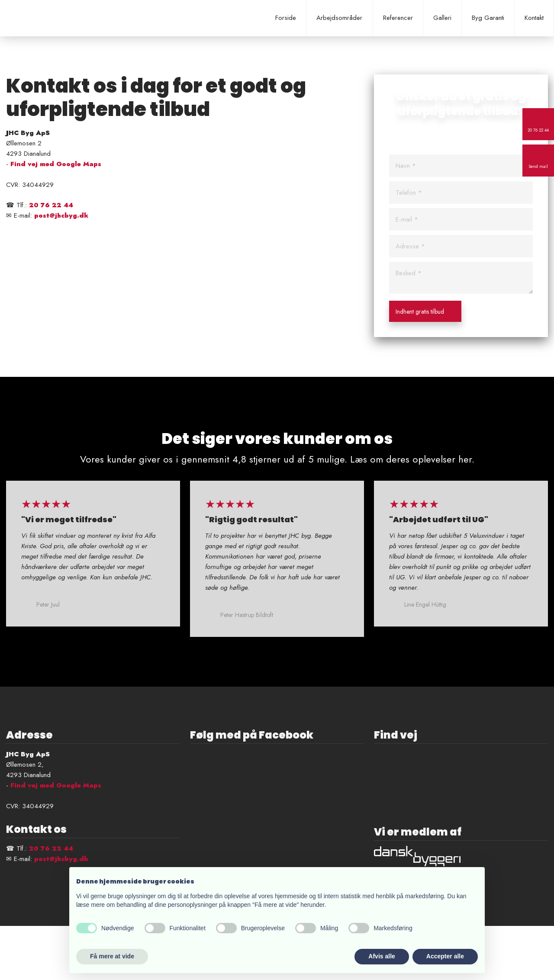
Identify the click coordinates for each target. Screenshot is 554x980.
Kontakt (534, 18)
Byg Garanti (488, 18)
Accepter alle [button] (445, 956)
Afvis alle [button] (382, 956)
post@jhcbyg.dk (61, 215)
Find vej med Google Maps (56, 164)
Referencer (398, 18)
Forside (286, 18)
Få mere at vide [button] (112, 956)
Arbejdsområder (339, 18)
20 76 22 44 (51, 205)
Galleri (442, 18)
